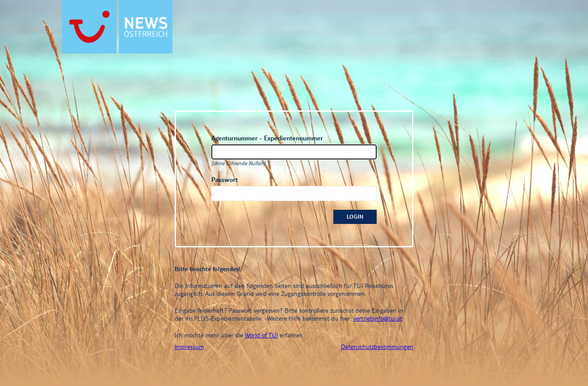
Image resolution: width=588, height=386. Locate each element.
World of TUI (262, 335)
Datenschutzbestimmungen (377, 347)
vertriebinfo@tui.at (378, 318)
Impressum (189, 347)
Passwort (225, 180)
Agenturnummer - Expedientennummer (267, 138)
